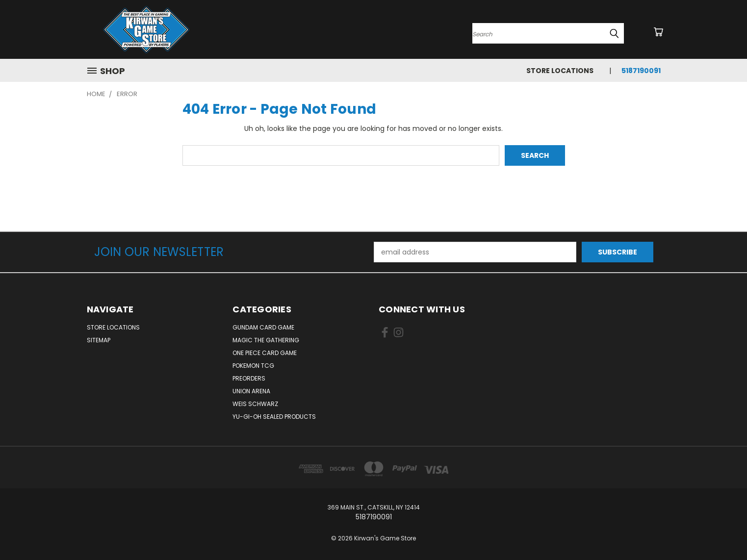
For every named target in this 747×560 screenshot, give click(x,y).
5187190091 (641, 71)
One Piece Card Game (265, 353)
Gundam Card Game (263, 327)
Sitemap (99, 340)
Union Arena (251, 391)
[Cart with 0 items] (658, 32)
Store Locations (560, 71)
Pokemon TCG (253, 366)
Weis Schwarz (255, 404)
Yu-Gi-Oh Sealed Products (274, 417)
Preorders (249, 378)
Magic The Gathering (266, 340)
